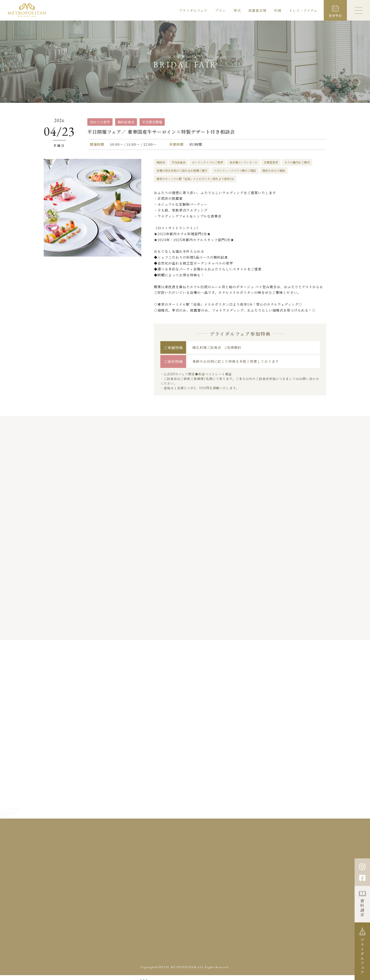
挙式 (237, 10)
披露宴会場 (257, 10)
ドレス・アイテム (303, 10)
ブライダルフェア (193, 10)
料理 (278, 10)
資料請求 (362, 908)
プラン (220, 10)
